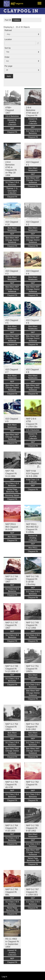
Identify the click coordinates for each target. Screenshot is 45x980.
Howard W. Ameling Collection (12, 122)
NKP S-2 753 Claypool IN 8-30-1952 (32, 727)
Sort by (8, 48)
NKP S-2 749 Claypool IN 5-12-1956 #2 (12, 669)
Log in (4, 977)
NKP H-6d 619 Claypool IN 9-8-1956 (32, 474)
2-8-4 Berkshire (12, 116)
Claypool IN (12, 132)
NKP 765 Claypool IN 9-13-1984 (11, 474)
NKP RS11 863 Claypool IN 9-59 (12, 527)
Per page (8, 66)
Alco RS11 (12, 537)
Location (8, 39)
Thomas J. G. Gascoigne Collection (12, 191)
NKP (12, 128)
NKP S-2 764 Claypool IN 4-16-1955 (12, 828)
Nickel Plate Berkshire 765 (12, 491)
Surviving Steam (12, 495)
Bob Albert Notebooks (33, 169)
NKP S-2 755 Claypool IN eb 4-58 (12, 785)
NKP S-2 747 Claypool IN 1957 (12, 625)
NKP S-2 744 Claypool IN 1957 (12, 579)
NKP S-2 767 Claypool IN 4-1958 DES (32, 892)
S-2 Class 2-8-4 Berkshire (33, 132)
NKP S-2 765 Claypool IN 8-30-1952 (32, 828)
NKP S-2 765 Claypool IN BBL (12, 892)
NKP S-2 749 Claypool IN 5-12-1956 (32, 625)
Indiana (17, 20)
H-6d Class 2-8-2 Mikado (33, 481)
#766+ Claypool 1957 (10, 110)
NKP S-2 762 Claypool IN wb (32, 785)
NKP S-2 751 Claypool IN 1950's (32, 669)
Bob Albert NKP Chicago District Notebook (33, 180)
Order (7, 57)
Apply (9, 76)
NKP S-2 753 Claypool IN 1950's (12, 727)
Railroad (8, 30)
